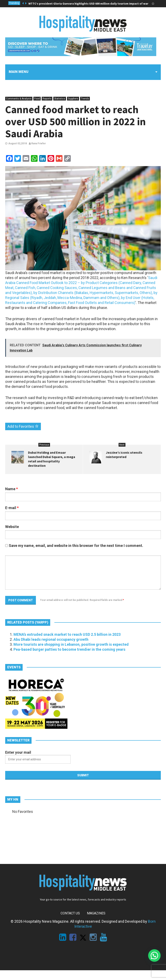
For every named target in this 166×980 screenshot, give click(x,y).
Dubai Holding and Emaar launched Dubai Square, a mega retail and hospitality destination (52, 459)
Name (12, 489)
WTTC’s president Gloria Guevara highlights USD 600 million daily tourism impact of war (88, 4)
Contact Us (70, 913)
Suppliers (73, 99)
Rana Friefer (37, 143)
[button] (154, 955)
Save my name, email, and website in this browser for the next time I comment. (76, 546)
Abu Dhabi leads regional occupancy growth (51, 639)
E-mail (12, 508)
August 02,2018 (18, 143)
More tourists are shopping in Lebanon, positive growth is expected (71, 644)
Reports (47, 99)
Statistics (60, 99)
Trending (14, 3)
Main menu (19, 72)
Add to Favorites (23, 426)
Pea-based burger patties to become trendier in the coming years (69, 649)
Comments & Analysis (19, 99)
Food (37, 99)
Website (12, 527)
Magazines (96, 913)
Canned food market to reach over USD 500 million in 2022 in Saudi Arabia (76, 122)
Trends (85, 99)
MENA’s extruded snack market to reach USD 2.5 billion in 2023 (67, 634)
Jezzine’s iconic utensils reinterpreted (124, 455)
